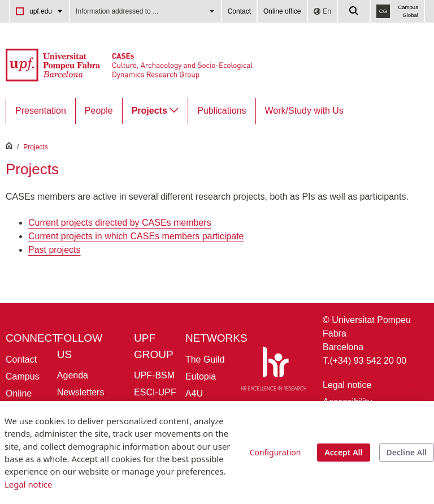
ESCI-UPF (155, 392)
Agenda (73, 375)
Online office (282, 11)
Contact (239, 11)
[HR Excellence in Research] (274, 371)
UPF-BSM (154, 375)
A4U (194, 393)
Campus (23, 376)
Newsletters (81, 392)
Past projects (54, 250)
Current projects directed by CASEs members (120, 223)
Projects (35, 147)
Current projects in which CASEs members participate (136, 236)
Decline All (407, 452)
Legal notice (347, 385)
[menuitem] (41, 111)
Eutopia (201, 376)
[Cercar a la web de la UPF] (354, 11)
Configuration (275, 452)
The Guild (205, 359)
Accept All (343, 452)
